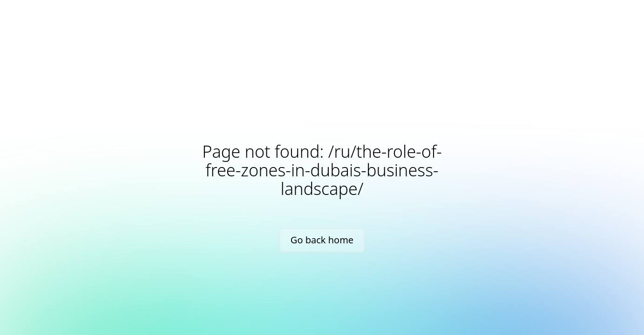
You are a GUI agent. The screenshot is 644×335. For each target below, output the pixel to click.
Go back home (322, 240)
